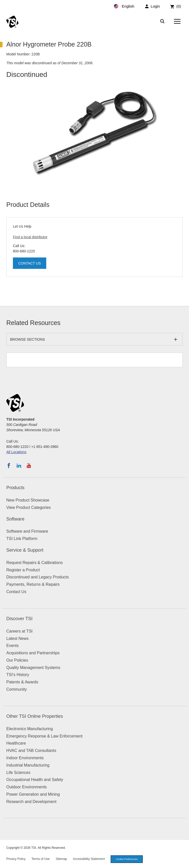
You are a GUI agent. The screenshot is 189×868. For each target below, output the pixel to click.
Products (15, 488)
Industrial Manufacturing (28, 765)
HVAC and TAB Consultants (31, 751)
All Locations (16, 452)
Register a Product (23, 570)
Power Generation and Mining (33, 794)
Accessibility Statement (89, 859)
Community (17, 689)
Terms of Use (41, 859)
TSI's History (18, 675)
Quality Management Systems (33, 668)
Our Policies (17, 660)
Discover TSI (19, 619)
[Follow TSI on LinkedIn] (19, 466)
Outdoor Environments (27, 787)
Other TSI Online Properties (35, 716)
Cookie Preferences (127, 859)
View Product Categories (29, 507)
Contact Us (30, 263)
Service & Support (25, 550)
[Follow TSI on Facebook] (9, 466)
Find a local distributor (30, 237)
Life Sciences (18, 773)
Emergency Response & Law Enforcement (44, 736)
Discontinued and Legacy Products (38, 577)
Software (15, 519)
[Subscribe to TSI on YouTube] (29, 466)
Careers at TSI (19, 631)
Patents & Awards (22, 682)
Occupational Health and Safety (35, 780)
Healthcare (16, 743)
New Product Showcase (28, 500)
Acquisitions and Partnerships (33, 653)
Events (13, 646)
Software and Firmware (27, 531)
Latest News (17, 638)
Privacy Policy (16, 859)
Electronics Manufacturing (30, 729)
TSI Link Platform (22, 539)
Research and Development (31, 802)
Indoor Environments (25, 758)
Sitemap (61, 859)
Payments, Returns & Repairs (33, 584)
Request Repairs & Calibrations (34, 563)
